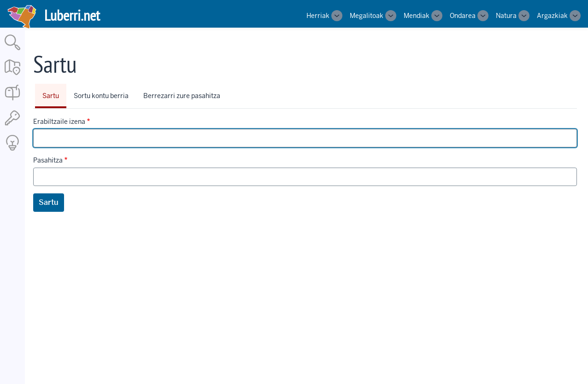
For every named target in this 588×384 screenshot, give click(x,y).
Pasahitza (48, 160)
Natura (506, 16)
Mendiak (417, 16)
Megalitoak (367, 16)
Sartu (51, 96)
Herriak (318, 16)
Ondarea (463, 16)
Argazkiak (552, 16)
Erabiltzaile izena (59, 122)
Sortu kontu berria (101, 96)
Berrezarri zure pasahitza (182, 96)
